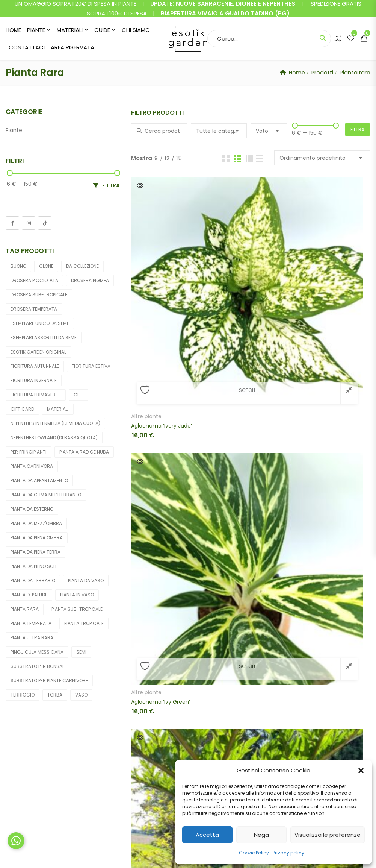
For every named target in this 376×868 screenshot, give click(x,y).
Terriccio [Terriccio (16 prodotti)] (23, 695)
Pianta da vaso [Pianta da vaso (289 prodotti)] (86, 580)
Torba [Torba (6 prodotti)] (55, 695)
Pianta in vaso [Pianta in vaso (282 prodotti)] (77, 595)
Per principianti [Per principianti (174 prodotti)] (29, 452)
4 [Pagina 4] (267, 673)
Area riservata (72, 47)
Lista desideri (123, 781)
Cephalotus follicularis (322, 501)
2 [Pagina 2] (230, 673)
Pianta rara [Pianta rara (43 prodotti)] (25, 609)
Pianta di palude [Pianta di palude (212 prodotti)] (29, 595)
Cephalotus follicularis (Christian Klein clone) (250, 637)
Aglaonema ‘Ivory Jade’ (162, 270)
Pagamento (122, 794)
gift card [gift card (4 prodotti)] (22, 409)
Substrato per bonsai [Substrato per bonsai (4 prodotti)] (37, 666)
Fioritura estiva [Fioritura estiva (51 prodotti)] (91, 366)
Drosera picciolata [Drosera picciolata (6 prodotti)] (34, 280)
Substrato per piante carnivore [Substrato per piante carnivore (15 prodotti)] (49, 681)
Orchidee (224, 501)
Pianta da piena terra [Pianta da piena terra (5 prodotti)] (35, 552)
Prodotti (322, 72)
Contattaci (27, 47)
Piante (36, 30)
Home (13, 30)
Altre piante (146, 260)
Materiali (70, 30)
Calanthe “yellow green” (244, 510)
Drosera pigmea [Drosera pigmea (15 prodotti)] (90, 280)
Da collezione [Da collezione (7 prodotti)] (82, 266)
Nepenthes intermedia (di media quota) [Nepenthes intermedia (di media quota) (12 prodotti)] (55, 423)
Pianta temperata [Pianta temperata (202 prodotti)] (31, 623)
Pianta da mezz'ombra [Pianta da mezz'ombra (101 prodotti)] (36, 523)
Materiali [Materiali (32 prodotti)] (58, 409)
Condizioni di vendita (229, 754)
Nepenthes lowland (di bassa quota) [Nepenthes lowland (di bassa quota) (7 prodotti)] (54, 438)
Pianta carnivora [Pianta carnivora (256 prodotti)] (32, 466)
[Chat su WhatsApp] (16, 841)
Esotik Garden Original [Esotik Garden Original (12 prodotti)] (38, 352)
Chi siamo (136, 30)
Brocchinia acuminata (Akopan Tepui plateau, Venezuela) (250, 390)
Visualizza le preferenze (328, 835)
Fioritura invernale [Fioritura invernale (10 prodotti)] (34, 380)
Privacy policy (288, 853)
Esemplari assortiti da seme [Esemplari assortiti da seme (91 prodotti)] (44, 338)
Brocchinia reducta (156, 510)
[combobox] (219, 131)
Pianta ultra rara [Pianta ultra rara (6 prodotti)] (32, 638)
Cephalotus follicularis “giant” (169, 637)
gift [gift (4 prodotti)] (79, 395)
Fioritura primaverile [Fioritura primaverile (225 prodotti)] (36, 395)
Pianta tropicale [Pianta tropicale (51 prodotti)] (84, 623)
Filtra (358, 130)
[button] (361, 771)
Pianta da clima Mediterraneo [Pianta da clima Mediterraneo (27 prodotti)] (46, 495)
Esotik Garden (74, 854)
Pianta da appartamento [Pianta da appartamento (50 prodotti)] (39, 480)
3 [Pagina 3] (248, 673)
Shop (112, 767)
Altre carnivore (231, 381)
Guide (102, 30)
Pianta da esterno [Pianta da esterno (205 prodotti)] (32, 509)
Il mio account (124, 754)
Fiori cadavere (312, 260)
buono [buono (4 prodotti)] (18, 266)
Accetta (207, 835)
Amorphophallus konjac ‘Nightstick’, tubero (331, 270)
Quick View (140, 185)
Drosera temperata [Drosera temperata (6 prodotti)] (34, 309)
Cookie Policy (254, 853)
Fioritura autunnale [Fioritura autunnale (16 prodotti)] (35, 366)
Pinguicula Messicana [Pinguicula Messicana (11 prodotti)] (37, 652)
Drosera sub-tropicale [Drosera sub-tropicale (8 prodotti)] (39, 295)
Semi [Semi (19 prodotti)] (81, 652)
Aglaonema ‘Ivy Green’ (242, 270)
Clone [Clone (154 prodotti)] (46, 266)
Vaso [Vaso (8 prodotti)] (81, 695)
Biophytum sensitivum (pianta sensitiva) (169, 390)
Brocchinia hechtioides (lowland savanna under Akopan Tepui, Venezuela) (331, 390)
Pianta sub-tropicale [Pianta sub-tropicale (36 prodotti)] (77, 609)
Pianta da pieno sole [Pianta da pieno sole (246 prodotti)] (34, 566)
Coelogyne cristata (319, 637)
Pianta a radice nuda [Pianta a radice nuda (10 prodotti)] (84, 452)
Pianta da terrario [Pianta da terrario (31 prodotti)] (33, 580)
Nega (261, 835)
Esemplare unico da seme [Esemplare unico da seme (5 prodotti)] (40, 323)
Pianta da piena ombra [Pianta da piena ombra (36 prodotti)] (37, 538)
